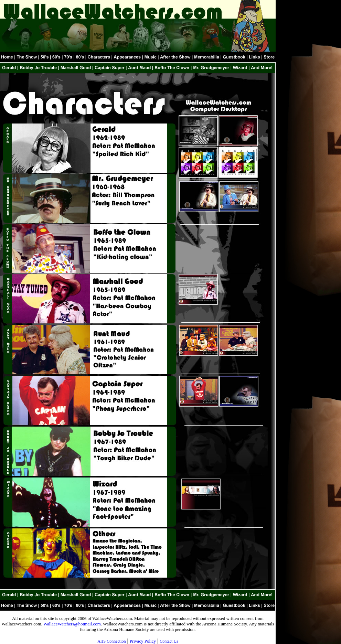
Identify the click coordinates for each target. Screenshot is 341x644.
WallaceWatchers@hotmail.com (72, 624)
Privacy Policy (143, 641)
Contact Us (169, 641)
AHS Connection (111, 641)
